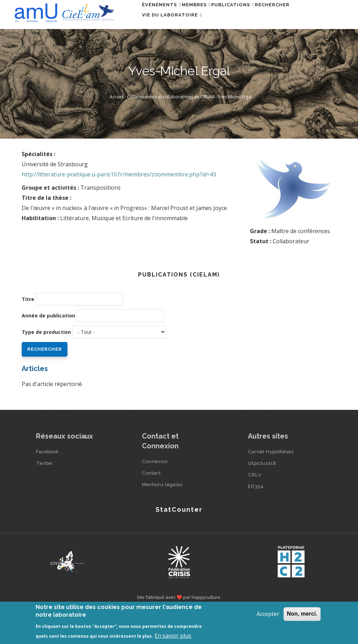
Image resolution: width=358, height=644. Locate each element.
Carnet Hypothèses (271, 484)
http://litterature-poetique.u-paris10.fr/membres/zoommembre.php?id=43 (119, 206)
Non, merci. (302, 614)
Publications (252, 15)
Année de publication (48, 348)
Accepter (268, 614)
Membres (208, 15)
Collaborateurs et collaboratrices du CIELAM (171, 129)
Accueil (117, 129)
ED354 (256, 518)
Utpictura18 (262, 495)
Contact (151, 505)
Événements (165, 15)
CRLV (255, 507)
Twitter (45, 495)
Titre (28, 331)
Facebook (47, 484)
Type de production (46, 364)
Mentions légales (162, 517)
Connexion (155, 493)
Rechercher (299, 15)
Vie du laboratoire (176, 46)
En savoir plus (173, 636)
